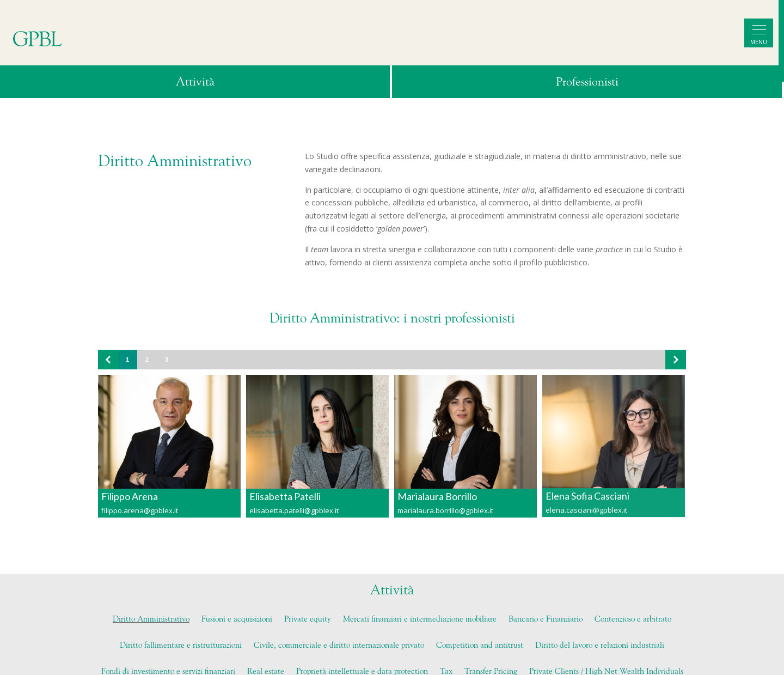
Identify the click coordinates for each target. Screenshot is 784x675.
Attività (195, 83)
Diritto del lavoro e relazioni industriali (600, 646)
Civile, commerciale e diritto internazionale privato (339, 646)
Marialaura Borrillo (437, 496)
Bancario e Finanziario (546, 619)
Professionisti (587, 83)
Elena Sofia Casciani (587, 490)
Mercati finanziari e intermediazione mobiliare (420, 619)
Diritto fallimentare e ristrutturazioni (181, 646)
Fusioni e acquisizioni (237, 619)
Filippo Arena (130, 496)
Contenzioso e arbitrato (633, 619)
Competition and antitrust (480, 646)
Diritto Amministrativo (151, 619)
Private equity (308, 619)
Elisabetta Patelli (285, 496)
